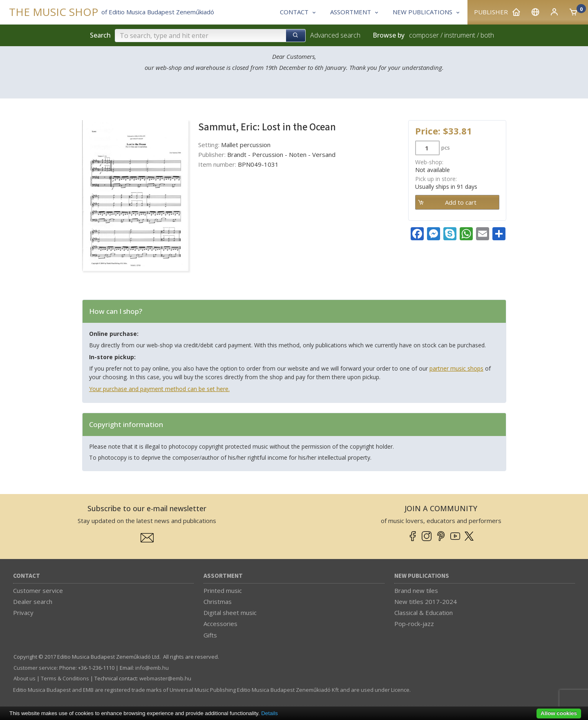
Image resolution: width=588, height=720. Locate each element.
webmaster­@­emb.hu (165, 678)
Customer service (38, 590)
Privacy (23, 613)
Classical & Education (424, 613)
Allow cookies (559, 713)
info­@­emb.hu (152, 668)
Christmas (218, 601)
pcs (446, 148)
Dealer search (33, 601)
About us (25, 678)
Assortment (223, 576)
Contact (27, 576)
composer (424, 35)
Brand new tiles (416, 590)
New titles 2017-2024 (426, 601)
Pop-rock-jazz (414, 624)
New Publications (422, 576)
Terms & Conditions (65, 678)
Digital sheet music (230, 613)
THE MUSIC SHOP (54, 12)
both (487, 35)
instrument (460, 35)
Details (269, 713)
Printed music (223, 590)
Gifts (210, 635)
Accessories (220, 624)
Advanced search (335, 35)
